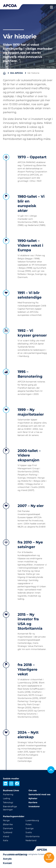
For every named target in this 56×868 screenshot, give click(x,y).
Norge (6, 820)
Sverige (29, 828)
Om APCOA (17, 73)
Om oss (33, 790)
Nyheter (33, 798)
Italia (6, 840)
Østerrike (8, 824)
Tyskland (8, 832)
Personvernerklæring (15, 855)
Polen (29, 824)
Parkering (8, 794)
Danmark (8, 828)
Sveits (29, 832)
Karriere (33, 802)
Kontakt (7, 863)
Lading (7, 798)
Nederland (31, 840)
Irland (6, 836)
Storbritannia (32, 836)
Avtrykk (7, 859)
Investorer (34, 806)
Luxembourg (32, 820)
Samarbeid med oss (39, 794)
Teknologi (8, 802)
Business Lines (11, 790)
